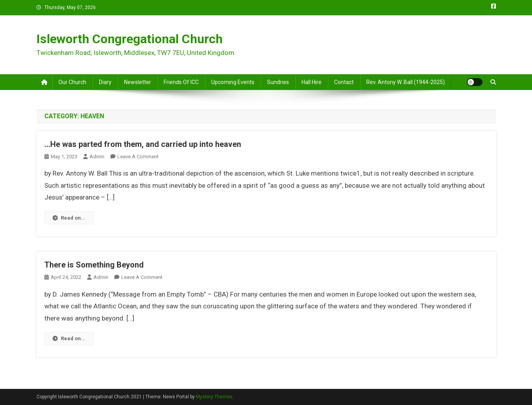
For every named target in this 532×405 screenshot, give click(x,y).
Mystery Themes (214, 397)
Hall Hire (312, 82)
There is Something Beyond (94, 265)
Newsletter (138, 82)
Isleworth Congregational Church (130, 39)
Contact (344, 82)
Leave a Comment (138, 157)
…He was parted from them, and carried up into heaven (143, 144)
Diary (105, 82)
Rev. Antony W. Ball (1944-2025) (406, 82)
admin (97, 157)
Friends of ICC (181, 82)
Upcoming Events (233, 82)
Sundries (278, 82)
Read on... (69, 218)
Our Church (72, 82)
